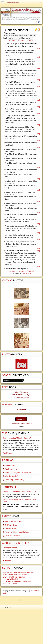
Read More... (7, 453)
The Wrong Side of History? (15, 480)
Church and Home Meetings (14, 577)
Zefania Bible (27, 273)
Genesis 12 (22, 41)
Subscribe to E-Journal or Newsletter (17, 581)
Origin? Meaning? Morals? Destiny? (17, 438)
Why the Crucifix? (11, 476)
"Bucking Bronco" (11, 529)
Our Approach (10, 465)
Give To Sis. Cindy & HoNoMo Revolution (19, 572)
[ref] (38, 48)
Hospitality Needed (10, 579)
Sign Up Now (21, 419)
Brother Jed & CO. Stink (14, 521)
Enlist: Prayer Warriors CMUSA (15, 575)
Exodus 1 (31, 41)
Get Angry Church (12, 525)
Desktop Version (10, 608)
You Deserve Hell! (12, 469)
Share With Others (10, 584)
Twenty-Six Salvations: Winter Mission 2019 (20, 492)
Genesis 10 (13, 41)
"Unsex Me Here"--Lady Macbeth (17, 532)
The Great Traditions (12, 536)
